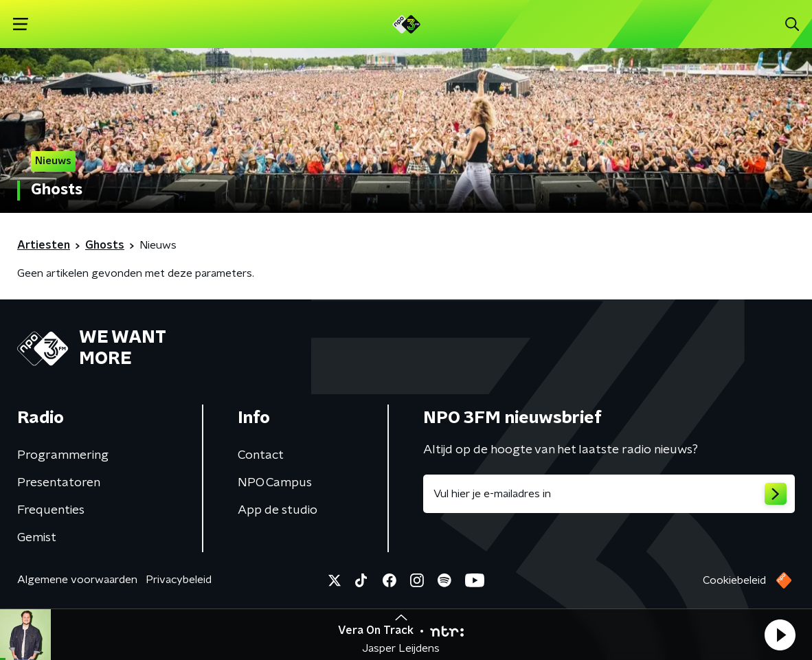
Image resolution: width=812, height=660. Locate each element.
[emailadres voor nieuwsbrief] (609, 494)
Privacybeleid (179, 580)
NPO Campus (275, 483)
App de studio (278, 510)
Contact (261, 455)
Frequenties (51, 510)
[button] (780, 635)
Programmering (63, 455)
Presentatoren (59, 483)
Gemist (37, 538)
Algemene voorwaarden (77, 580)
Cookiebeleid (734, 580)
